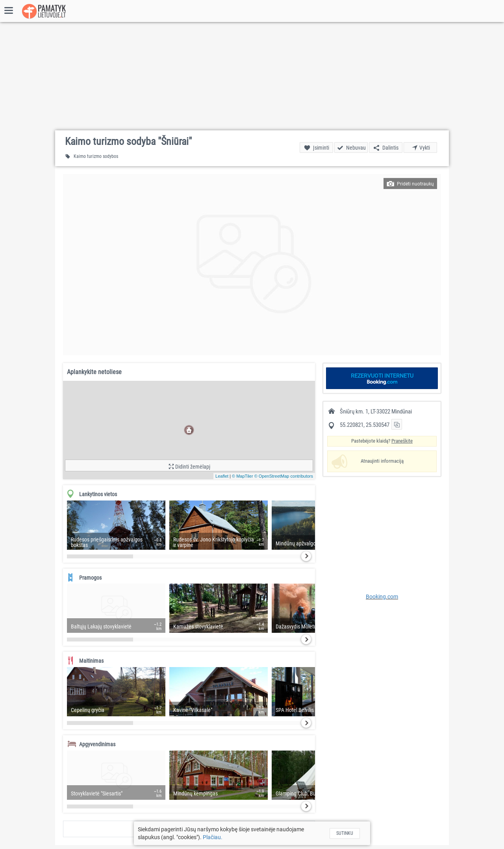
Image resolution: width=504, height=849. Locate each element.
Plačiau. (213, 837)
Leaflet (222, 476)
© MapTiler (243, 476)
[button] (252, 265)
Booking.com (382, 597)
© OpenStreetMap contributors (284, 476)
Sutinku (345, 833)
